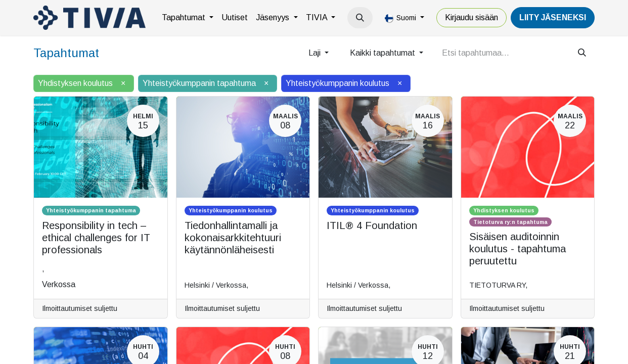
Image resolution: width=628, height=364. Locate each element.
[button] (360, 18)
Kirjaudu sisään (472, 17)
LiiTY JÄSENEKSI (553, 17)
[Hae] (582, 53)
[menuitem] (188, 18)
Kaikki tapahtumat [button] (384, 53)
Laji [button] (316, 53)
